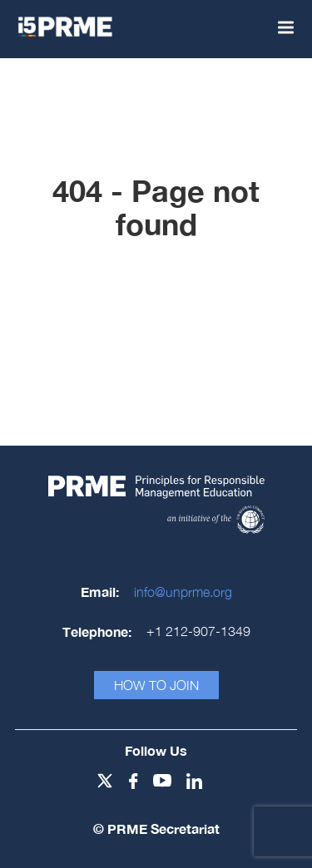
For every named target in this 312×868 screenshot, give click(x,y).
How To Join (156, 685)
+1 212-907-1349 (198, 631)
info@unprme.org (183, 592)
